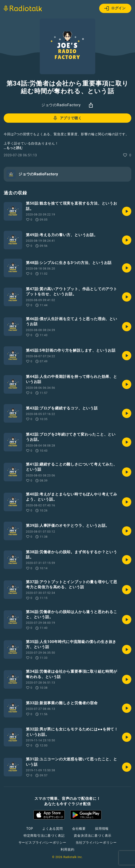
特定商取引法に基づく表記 (44, 836)
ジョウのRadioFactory (61, 105)
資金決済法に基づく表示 (93, 836)
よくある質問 (53, 829)
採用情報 (102, 829)
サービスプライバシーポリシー (42, 842)
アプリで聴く (67, 118)
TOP (30, 829)
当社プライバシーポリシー (96, 842)
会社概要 (79, 829)
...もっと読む (13, 148)
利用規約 (67, 849)
